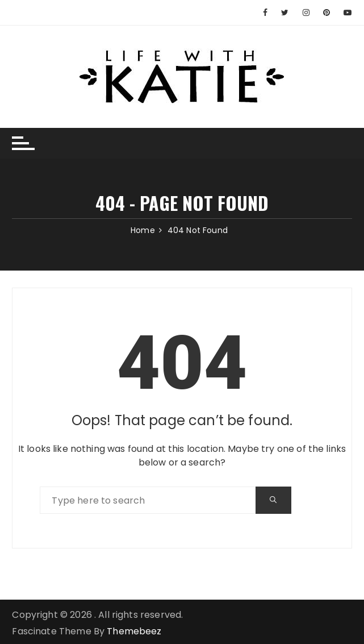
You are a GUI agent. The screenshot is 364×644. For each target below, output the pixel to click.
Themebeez (134, 631)
